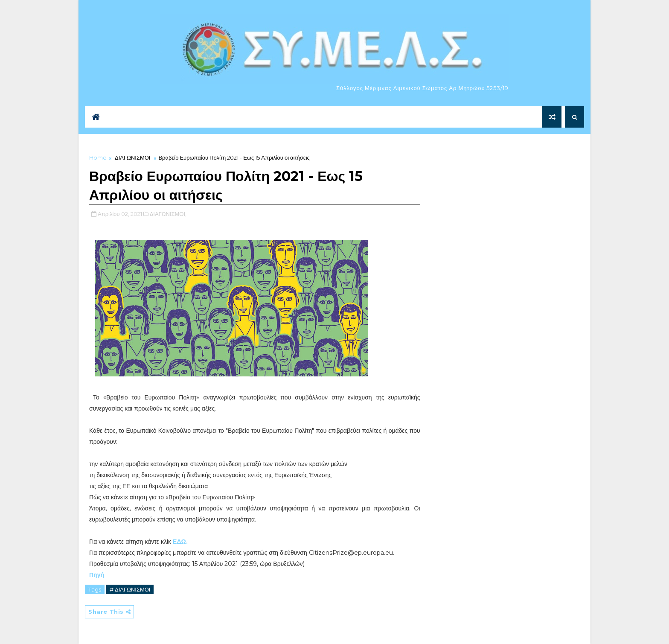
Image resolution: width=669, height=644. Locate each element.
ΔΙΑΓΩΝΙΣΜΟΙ (132, 157)
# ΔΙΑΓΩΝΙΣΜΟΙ (130, 589)
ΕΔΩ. (180, 542)
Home (98, 157)
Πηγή (97, 575)
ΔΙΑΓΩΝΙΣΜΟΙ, (168, 214)
